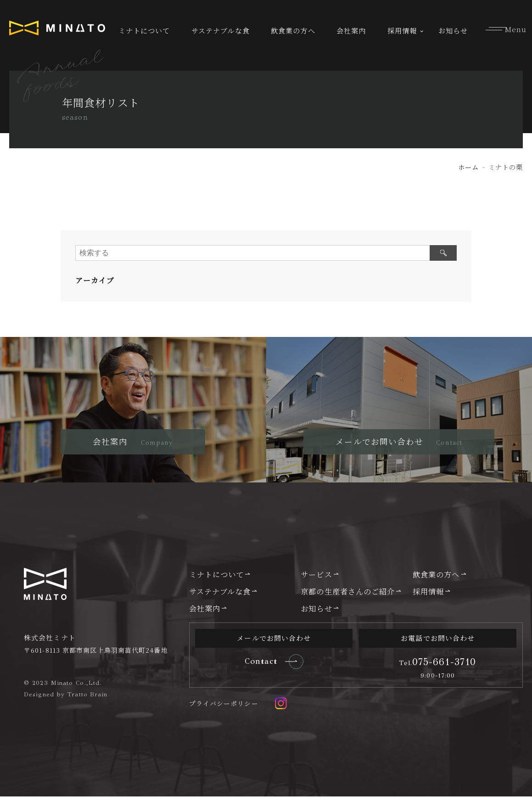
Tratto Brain (88, 705)
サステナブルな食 (221, 31)
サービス (316, 585)
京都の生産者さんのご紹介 (348, 602)
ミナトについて (144, 31)
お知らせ (453, 31)
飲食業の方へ (293, 31)
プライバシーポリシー (224, 714)
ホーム (468, 167)
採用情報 (402, 31)
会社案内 (351, 31)
